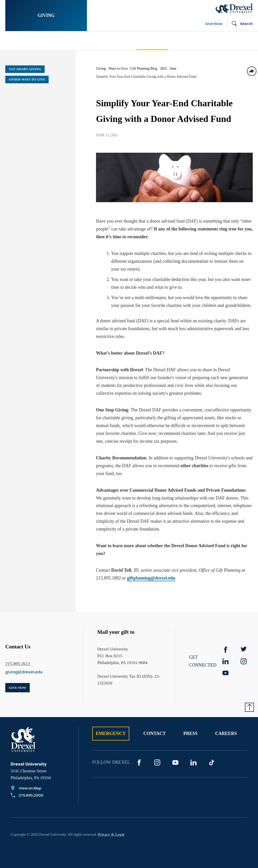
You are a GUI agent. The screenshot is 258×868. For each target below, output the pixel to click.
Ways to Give (118, 69)
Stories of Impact (28, 41)
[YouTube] (225, 673)
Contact (155, 733)
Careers (226, 733)
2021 (164, 69)
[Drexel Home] (234, 8)
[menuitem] (35, 41)
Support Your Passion (98, 41)
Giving (46, 15)
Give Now (214, 24)
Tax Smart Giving (25, 69)
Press (190, 733)
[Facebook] (225, 650)
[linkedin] (225, 661)
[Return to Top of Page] (249, 707)
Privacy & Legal (111, 834)
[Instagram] (157, 762)
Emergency (111, 733)
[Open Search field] (240, 24)
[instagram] (244, 661)
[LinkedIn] (193, 762)
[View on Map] (27, 789)
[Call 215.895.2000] (27, 796)
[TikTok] (212, 762)
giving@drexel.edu (24, 672)
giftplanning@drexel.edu (151, 578)
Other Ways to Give (27, 79)
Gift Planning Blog (144, 69)
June (173, 69)
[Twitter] (244, 650)
